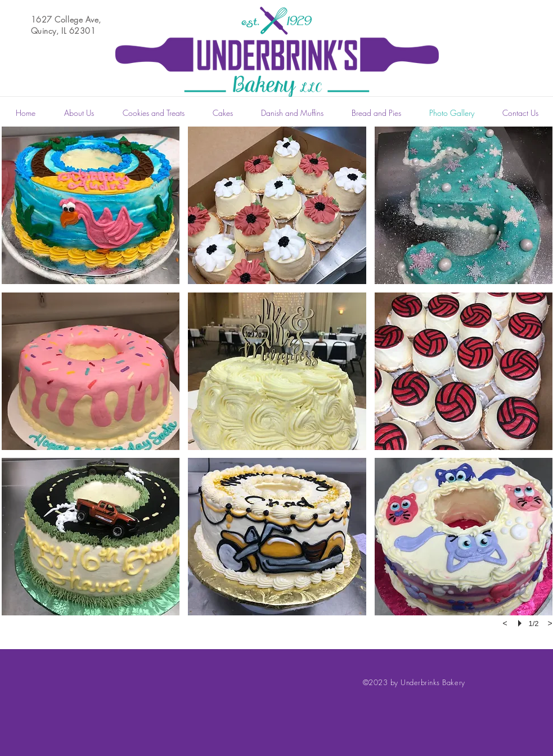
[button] (91, 205)
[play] (521, 623)
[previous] (505, 623)
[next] (550, 623)
